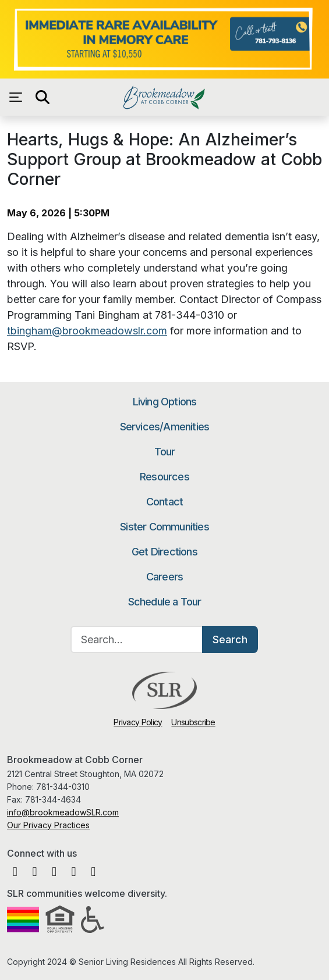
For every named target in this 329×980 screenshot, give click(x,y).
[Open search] (42, 97)
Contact (164, 502)
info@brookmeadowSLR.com (63, 812)
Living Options (165, 402)
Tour (165, 452)
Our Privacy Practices (48, 825)
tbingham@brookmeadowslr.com (87, 331)
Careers (164, 577)
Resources (164, 477)
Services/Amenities (165, 427)
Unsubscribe (193, 722)
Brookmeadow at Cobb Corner (164, 97)
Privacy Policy (138, 722)
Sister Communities (164, 527)
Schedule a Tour (165, 602)
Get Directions (164, 552)
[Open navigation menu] (19, 97)
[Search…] (137, 639)
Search (230, 639)
